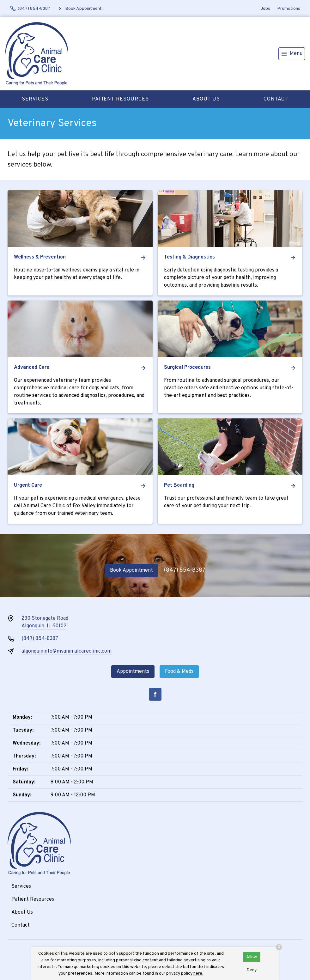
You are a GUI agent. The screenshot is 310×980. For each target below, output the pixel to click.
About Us (206, 99)
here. (198, 974)
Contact (276, 99)
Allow (252, 957)
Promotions (289, 9)
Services (35, 99)
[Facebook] (155, 694)
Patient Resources (120, 99)
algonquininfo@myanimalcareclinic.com (67, 651)
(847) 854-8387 (185, 570)
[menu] (292, 54)
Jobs (265, 9)
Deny (252, 970)
